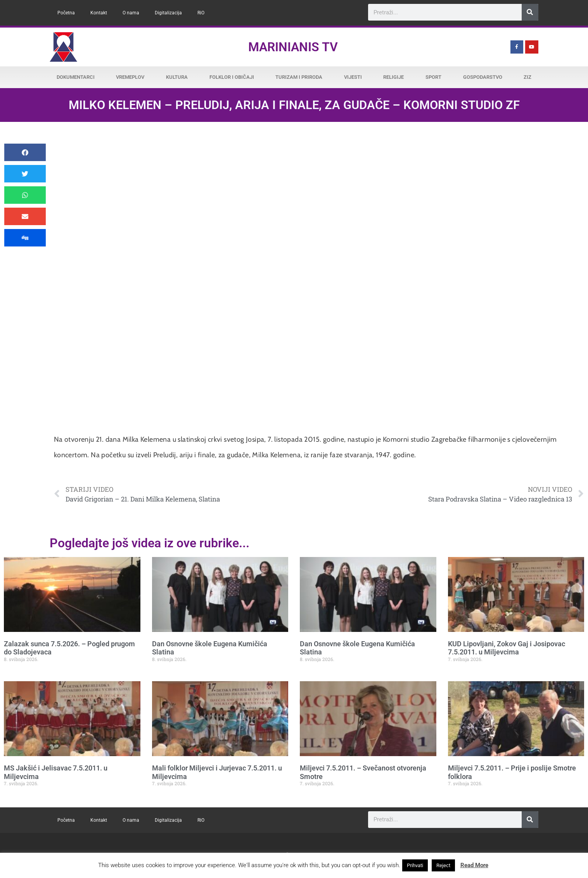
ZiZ (527, 77)
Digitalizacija (168, 13)
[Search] (530, 12)
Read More (474, 865)
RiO (201, 13)
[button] (25, 152)
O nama (131, 13)
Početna (66, 13)
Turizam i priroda (299, 77)
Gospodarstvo (483, 77)
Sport (433, 77)
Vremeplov (130, 77)
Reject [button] (443, 865)
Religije (393, 77)
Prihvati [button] (415, 865)
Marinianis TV (293, 47)
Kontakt (99, 13)
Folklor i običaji (232, 77)
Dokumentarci (76, 77)
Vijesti (353, 77)
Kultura (177, 77)
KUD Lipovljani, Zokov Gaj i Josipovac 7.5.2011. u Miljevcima (507, 648)
